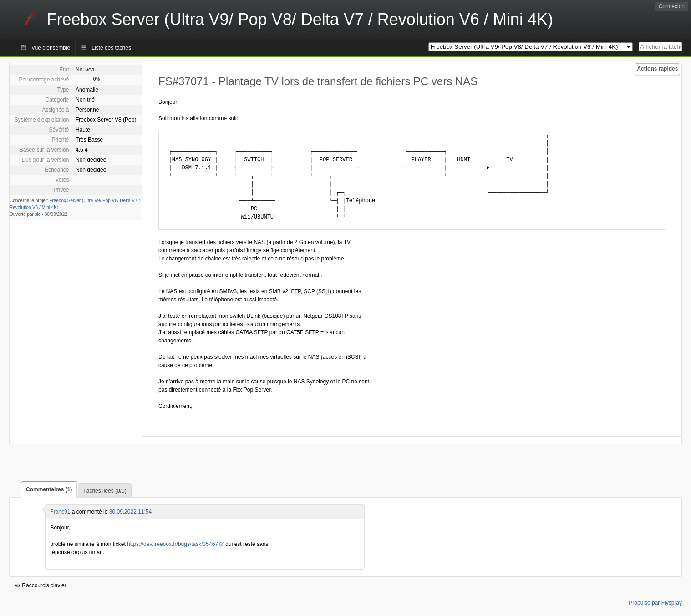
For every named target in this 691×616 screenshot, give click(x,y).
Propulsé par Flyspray (655, 603)
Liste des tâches (111, 48)
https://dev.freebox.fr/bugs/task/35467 (173, 544)
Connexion (672, 6)
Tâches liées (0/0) (104, 491)
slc (38, 214)
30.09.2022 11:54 (130, 512)
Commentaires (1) (49, 489)
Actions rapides (657, 69)
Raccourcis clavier (41, 585)
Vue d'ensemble (51, 48)
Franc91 (60, 512)
